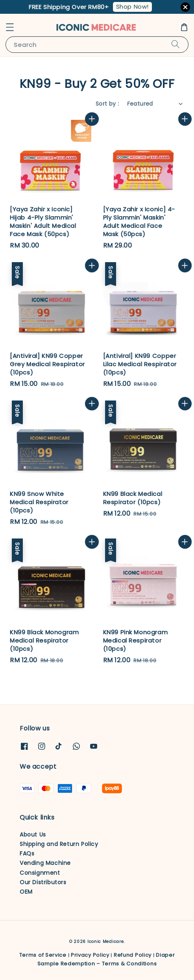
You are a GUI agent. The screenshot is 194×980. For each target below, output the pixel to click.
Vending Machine (45, 863)
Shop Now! (132, 7)
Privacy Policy (90, 955)
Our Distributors (43, 882)
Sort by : (107, 104)
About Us (33, 835)
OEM (26, 892)
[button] (10, 27)
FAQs (27, 853)
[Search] (176, 44)
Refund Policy (133, 955)
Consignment (40, 873)
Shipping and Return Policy (59, 844)
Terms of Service (43, 955)
